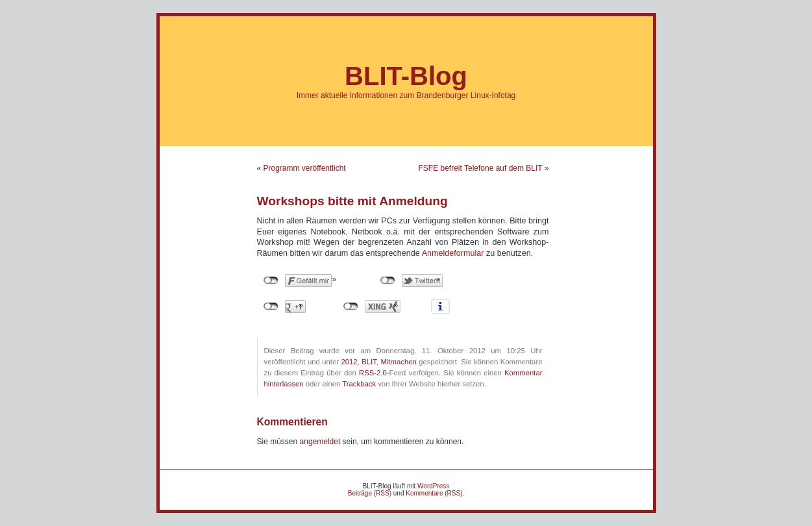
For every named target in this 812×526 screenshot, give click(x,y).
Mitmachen (398, 362)
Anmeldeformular (453, 253)
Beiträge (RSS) (370, 493)
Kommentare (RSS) (434, 493)
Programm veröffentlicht (305, 168)
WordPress (433, 486)
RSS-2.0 (373, 373)
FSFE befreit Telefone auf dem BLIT (480, 168)
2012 (349, 362)
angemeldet (320, 442)
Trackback (359, 384)
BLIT (369, 362)
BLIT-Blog (406, 76)
